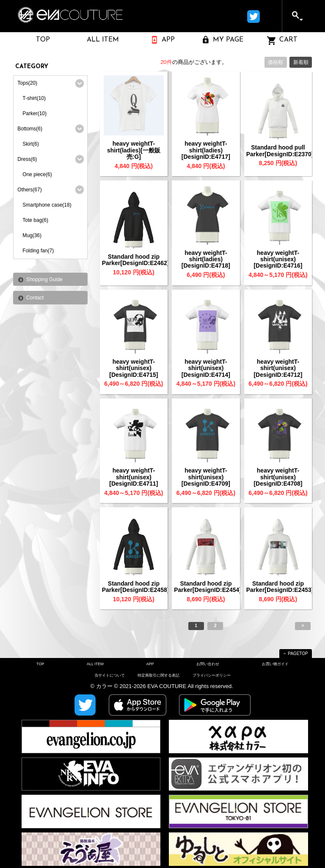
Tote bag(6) (35, 220)
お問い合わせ (208, 664)
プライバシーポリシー (212, 675)
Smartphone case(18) (47, 205)
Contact (35, 298)
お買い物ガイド (275, 664)
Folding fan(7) (38, 251)
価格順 (275, 62)
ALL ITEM (95, 664)
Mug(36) (32, 235)
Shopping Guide (44, 279)
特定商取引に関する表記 (158, 675)
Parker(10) (34, 113)
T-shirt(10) (34, 98)
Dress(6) (27, 159)
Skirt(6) (31, 144)
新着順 (301, 62)
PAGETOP (298, 654)
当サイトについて (110, 675)
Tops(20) (27, 83)
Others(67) (29, 190)
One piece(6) (37, 174)
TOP (40, 664)
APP (150, 664)
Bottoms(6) (30, 129)
